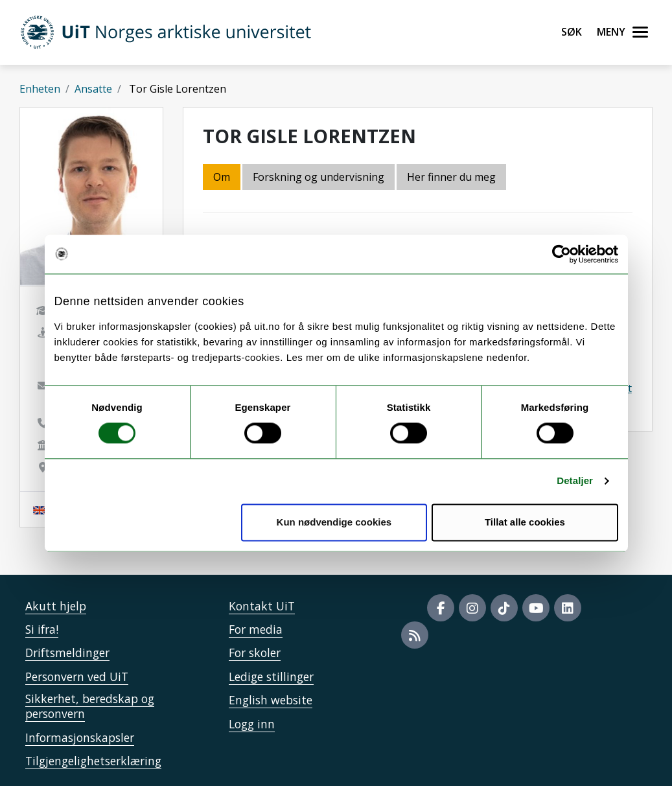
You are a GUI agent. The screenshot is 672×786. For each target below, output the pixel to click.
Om (222, 177)
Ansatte (93, 89)
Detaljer (575, 481)
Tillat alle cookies (525, 522)
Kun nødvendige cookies (334, 522)
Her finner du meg (451, 177)
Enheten (40, 89)
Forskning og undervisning (319, 177)
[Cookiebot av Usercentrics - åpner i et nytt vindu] (562, 254)
